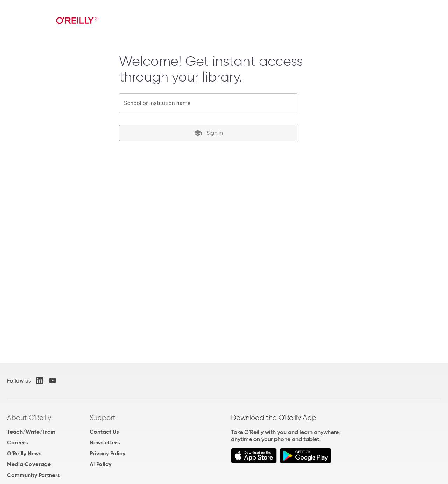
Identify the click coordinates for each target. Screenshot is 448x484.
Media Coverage (29, 464)
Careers (17, 443)
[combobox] (208, 103)
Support (103, 418)
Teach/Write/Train (31, 432)
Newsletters (105, 443)
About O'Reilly (29, 418)
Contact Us (104, 432)
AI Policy (100, 464)
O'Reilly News (24, 453)
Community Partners (33, 475)
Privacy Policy (107, 453)
